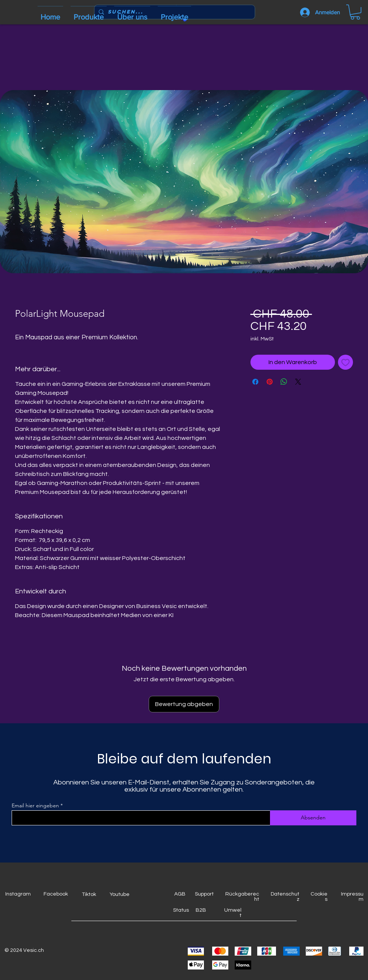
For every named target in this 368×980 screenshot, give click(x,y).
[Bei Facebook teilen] (255, 382)
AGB (180, 894)
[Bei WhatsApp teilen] (284, 382)
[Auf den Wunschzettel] (345, 362)
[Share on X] (298, 382)
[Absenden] (313, 818)
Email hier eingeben (35, 805)
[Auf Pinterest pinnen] (270, 382)
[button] (355, 12)
